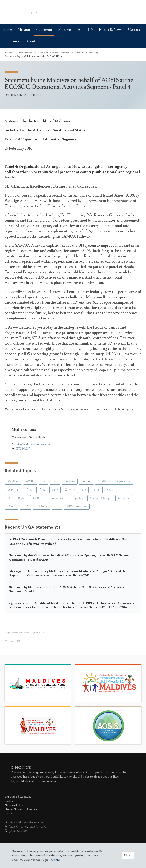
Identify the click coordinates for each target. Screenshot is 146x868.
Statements (44, 30)
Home (7, 30)
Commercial (12, 41)
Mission (24, 30)
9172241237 (23, 449)
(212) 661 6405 (18, 831)
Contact (33, 41)
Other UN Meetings (88, 53)
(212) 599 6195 (37, 827)
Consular (135, 30)
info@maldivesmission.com (33, 444)
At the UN (86, 30)
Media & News (111, 30)
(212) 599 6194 (18, 827)
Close (128, 855)
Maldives (65, 30)
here (57, 860)
